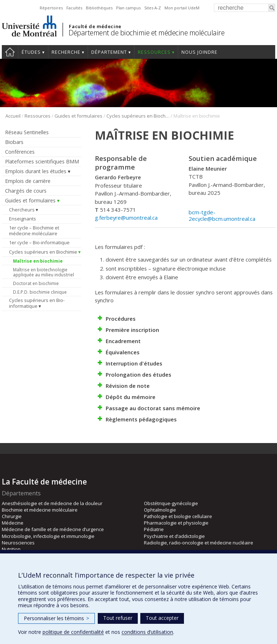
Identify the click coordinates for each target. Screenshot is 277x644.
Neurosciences (18, 543)
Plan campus (128, 8)
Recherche (66, 52)
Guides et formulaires (78, 116)
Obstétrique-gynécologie (171, 503)
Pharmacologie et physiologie (176, 523)
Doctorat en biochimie (36, 283)
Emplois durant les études (36, 171)
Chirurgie (12, 516)
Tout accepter (162, 618)
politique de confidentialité (73, 632)
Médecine (13, 523)
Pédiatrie (154, 529)
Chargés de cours (26, 191)
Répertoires (51, 8)
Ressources (154, 52)
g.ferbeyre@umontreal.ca (126, 218)
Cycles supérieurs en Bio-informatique (37, 303)
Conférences (20, 152)
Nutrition (11, 549)
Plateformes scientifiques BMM (42, 161)
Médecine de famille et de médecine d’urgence (53, 529)
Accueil (10, 52)
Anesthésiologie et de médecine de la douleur (52, 503)
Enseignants (23, 219)
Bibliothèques (99, 8)
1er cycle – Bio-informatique (39, 242)
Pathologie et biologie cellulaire (178, 516)
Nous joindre (199, 52)
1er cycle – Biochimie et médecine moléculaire (34, 231)
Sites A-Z (153, 8)
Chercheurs (22, 210)
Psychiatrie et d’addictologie (174, 536)
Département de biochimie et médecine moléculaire (146, 33)
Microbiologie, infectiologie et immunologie (48, 536)
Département (109, 52)
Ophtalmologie (160, 510)
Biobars (14, 142)
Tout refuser (118, 618)
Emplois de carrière (28, 181)
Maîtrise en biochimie (38, 261)
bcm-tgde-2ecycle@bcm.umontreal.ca (222, 215)
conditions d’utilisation (147, 632)
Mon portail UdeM (182, 8)
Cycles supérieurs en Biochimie (138, 116)
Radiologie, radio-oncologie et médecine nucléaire (199, 543)
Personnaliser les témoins (56, 618)
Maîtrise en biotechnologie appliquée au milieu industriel (43, 272)
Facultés (74, 8)
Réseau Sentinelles (27, 132)
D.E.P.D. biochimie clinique (40, 292)
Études (31, 52)
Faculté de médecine (95, 26)
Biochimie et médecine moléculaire (40, 510)
